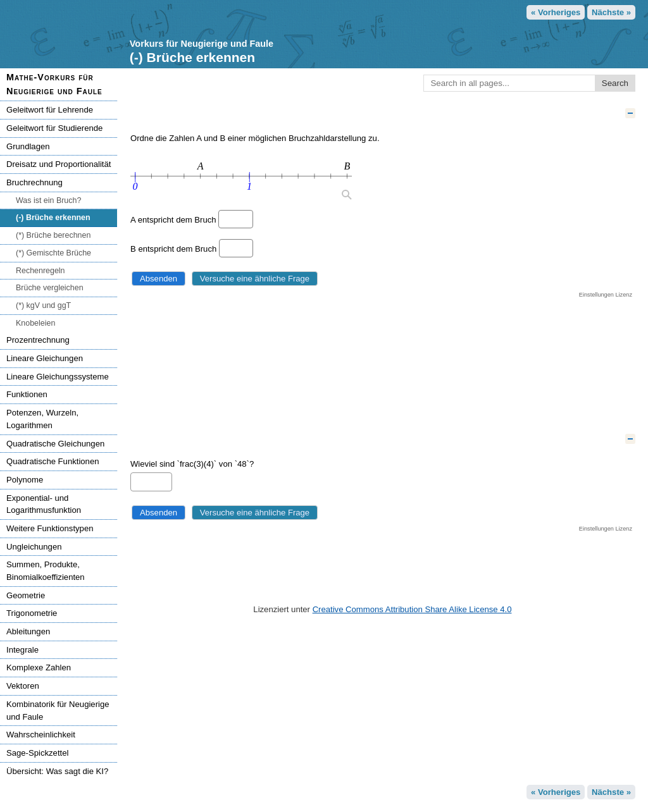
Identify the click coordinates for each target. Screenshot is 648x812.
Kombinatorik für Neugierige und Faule (58, 710)
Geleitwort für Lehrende (50, 110)
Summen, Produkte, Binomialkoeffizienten (46, 571)
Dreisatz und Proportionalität (59, 164)
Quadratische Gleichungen (55, 444)
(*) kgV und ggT (43, 305)
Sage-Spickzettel (37, 753)
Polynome (25, 480)
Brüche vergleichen (50, 288)
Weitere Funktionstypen (50, 528)
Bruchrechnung (34, 182)
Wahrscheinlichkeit (41, 735)
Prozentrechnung (38, 340)
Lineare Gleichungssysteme (58, 377)
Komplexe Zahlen (39, 667)
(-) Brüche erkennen (53, 218)
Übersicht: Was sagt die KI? (57, 771)
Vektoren (23, 686)
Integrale (22, 650)
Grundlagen (28, 146)
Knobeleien (35, 323)
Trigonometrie (32, 613)
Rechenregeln (40, 271)
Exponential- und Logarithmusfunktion (44, 504)
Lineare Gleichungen (45, 358)
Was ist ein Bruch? (48, 200)
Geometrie (26, 595)
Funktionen (27, 394)
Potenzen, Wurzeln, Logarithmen (42, 419)
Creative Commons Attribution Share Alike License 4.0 (412, 609)
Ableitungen (28, 631)
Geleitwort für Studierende (54, 128)
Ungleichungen (34, 547)
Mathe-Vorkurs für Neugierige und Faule (54, 84)
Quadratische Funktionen (53, 461)
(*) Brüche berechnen (53, 235)
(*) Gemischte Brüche (53, 253)
